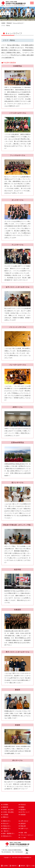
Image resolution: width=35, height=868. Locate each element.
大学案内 (6, 805)
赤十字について (25, 812)
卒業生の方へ (7, 826)
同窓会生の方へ (7, 836)
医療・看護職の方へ (9, 834)
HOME (3, 23)
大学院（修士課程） (9, 810)
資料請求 (23, 824)
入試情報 (6, 815)
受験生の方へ (7, 821)
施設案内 (23, 810)
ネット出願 (32, 866)
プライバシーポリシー (27, 835)
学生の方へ (6, 824)
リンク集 (23, 838)
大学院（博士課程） (9, 812)
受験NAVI (6, 817)
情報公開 (23, 826)
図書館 (22, 807)
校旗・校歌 (24, 833)
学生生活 (9, 23)
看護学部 (6, 807)
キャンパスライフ (18, 23)
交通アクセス (24, 829)
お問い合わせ (24, 821)
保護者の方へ (7, 829)
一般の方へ (6, 831)
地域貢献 (23, 815)
